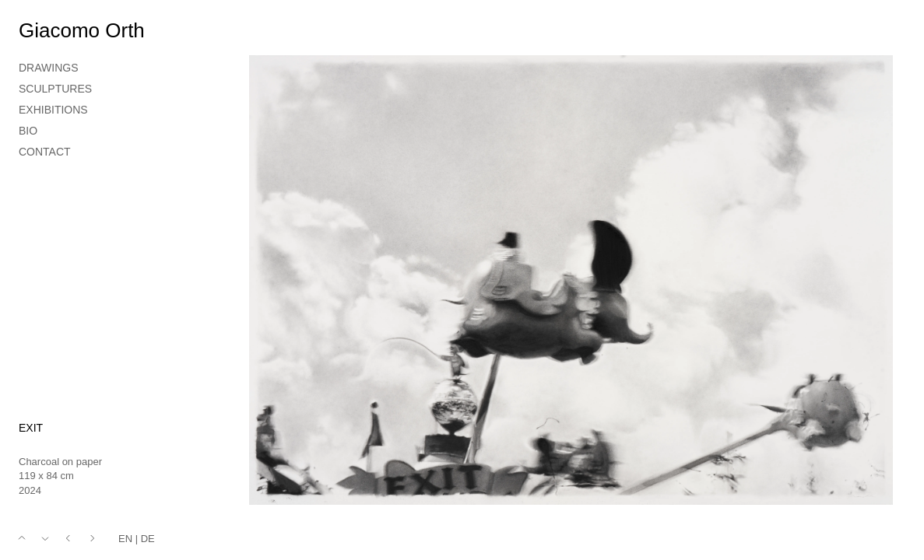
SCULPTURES (55, 89)
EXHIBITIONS (53, 110)
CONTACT (45, 152)
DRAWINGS (48, 68)
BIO (28, 131)
